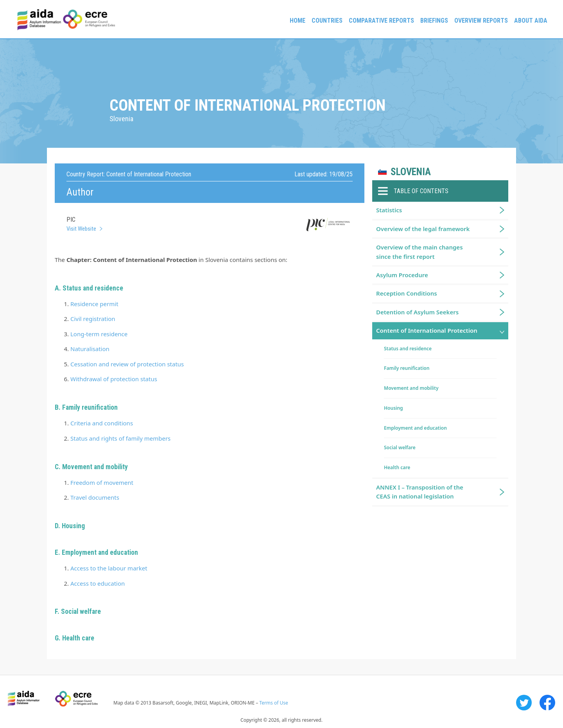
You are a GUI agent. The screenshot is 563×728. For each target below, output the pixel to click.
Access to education (98, 583)
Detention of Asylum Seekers (417, 312)
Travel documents (95, 497)
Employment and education (415, 428)
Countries (327, 21)
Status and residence (408, 349)
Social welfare (81, 611)
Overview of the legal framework (423, 229)
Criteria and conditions (102, 423)
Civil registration (93, 319)
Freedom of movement (102, 482)
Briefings (434, 21)
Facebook (547, 703)
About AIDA (531, 21)
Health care (78, 638)
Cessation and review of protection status (127, 364)
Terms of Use (273, 703)
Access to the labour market (109, 568)
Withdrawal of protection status (114, 379)
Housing (73, 526)
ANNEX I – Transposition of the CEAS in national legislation (420, 492)
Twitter (524, 703)
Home (298, 21)
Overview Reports (481, 21)
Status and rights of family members (120, 438)
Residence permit (94, 304)
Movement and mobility (411, 388)
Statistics (389, 210)
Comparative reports (381, 21)
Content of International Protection (427, 330)
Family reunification (407, 368)
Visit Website (81, 229)
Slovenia (411, 172)
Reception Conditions (407, 293)
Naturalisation (90, 349)
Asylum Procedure (402, 275)
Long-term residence (99, 334)
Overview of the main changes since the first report (420, 252)
